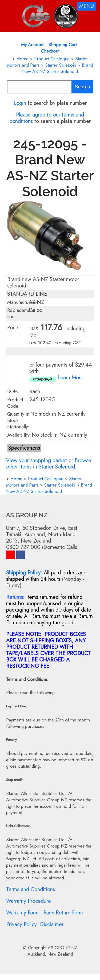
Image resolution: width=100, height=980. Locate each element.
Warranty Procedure (29, 901)
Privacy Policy (21, 924)
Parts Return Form (63, 913)
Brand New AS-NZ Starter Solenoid (58, 68)
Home (23, 59)
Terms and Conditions (31, 889)
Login (20, 103)
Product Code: (15, 403)
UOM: (13, 392)
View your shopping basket (37, 460)
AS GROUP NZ (63, 948)
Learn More (71, 378)
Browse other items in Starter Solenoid (49, 464)
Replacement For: (21, 313)
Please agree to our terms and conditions (47, 118)
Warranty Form (22, 913)
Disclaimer (52, 924)
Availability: (19, 435)
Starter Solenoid (61, 65)
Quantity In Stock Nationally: (18, 420)
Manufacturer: (22, 302)
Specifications (24, 448)
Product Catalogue (52, 59)
